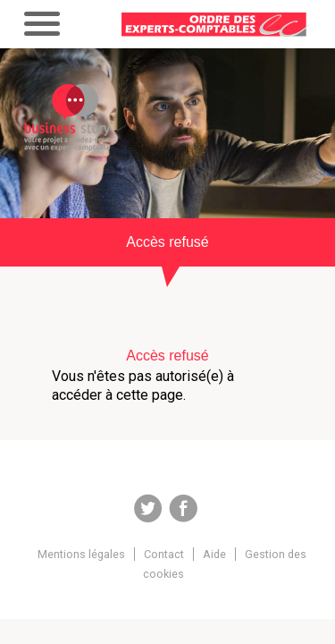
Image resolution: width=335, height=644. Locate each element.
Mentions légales (81, 554)
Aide (214, 554)
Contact (164, 554)
